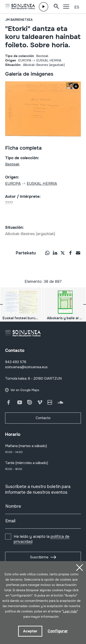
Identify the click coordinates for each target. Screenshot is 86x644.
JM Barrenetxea (19, 20)
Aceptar (30, 631)
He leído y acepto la (42, 539)
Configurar (58, 631)
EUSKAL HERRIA (49, 60)
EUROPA (25, 60)
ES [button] (77, 7)
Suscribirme (39, 557)
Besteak (42, 56)
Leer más (70, 611)
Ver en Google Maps (25, 390)
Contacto (43, 418)
